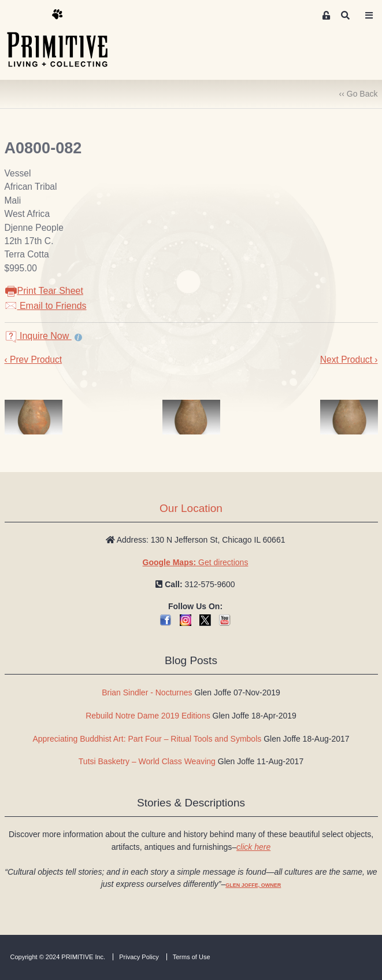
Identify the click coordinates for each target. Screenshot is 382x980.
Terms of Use (192, 957)
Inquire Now (38, 336)
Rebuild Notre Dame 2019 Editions (148, 716)
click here (253, 847)
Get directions (196, 562)
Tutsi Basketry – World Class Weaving (147, 761)
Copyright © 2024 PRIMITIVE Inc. (58, 957)
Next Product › (349, 360)
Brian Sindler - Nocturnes (147, 692)
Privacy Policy (139, 957)
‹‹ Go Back (359, 94)
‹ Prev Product (34, 360)
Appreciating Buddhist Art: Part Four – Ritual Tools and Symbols (147, 739)
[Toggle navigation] (369, 16)
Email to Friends (46, 306)
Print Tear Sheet (44, 291)
